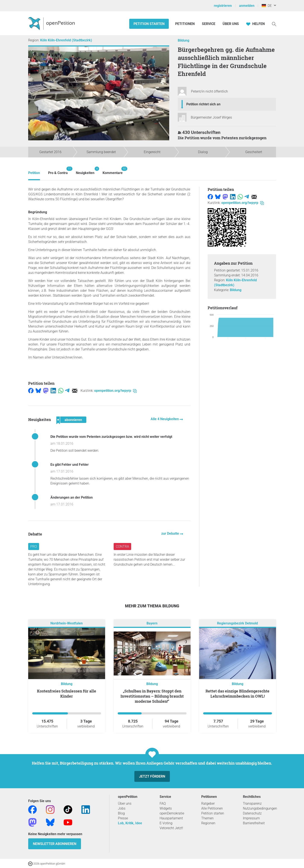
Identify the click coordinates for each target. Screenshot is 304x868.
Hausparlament (171, 818)
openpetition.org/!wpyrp (115, 391)
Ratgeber (208, 803)
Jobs (122, 808)
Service (209, 24)
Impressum (251, 818)
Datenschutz (252, 813)
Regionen (208, 823)
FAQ (163, 803)
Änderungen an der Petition (72, 497)
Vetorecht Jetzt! (171, 828)
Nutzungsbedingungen (260, 808)
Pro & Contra (58, 171)
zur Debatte (171, 533)
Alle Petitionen (212, 808)
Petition (34, 173)
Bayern (152, 623)
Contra (122, 546)
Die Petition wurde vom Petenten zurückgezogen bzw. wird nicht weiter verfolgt (111, 437)
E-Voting (166, 823)
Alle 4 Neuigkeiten (165, 419)
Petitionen (185, 24)
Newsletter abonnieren (55, 844)
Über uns (125, 803)
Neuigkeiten (85, 171)
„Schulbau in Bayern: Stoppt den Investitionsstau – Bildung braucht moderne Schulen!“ (152, 696)
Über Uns (231, 24)
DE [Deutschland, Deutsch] (267, 6)
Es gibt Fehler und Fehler (70, 465)
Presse (123, 818)
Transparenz (252, 803)
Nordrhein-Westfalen (67, 623)
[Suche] (274, 24)
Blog (121, 813)
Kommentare (113, 171)
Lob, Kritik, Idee (130, 823)
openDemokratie (172, 813)
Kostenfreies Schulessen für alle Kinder (67, 694)
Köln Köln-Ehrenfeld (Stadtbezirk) (66, 40)
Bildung (184, 40)
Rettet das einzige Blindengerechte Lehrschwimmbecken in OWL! (237, 694)
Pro (34, 546)
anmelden (247, 6)
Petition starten (149, 24)
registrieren (223, 6)
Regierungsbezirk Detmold (237, 623)
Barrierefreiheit (254, 823)
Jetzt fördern (152, 776)
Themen (207, 818)
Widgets (166, 808)
